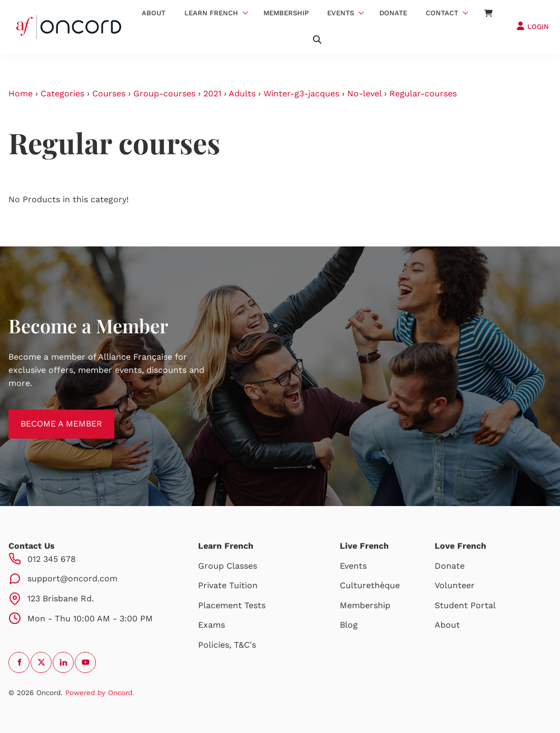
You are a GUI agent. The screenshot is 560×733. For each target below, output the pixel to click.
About (154, 13)
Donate (393, 13)
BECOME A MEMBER (49, 416)
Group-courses (164, 93)
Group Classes (228, 566)
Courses (109, 93)
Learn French (211, 13)
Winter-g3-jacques (301, 93)
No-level (364, 93)
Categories (62, 93)
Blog (349, 625)
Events (341, 13)
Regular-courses (423, 93)
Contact (442, 13)
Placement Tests (232, 605)
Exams (212, 625)
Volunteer (455, 585)
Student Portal (465, 605)
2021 (212, 93)
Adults (242, 93)
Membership (286, 13)
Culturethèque (370, 585)
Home (21, 93)
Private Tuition (228, 585)
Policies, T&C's (227, 645)
